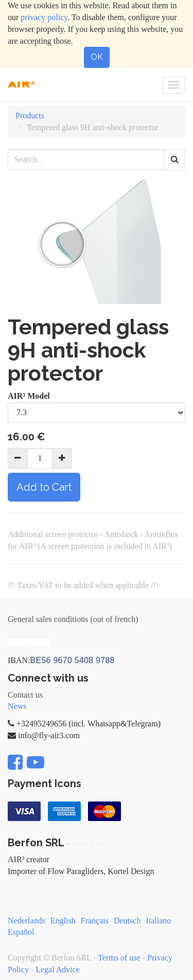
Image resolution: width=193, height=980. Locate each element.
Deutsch (127, 921)
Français (95, 921)
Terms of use (119, 958)
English (63, 921)
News (17, 706)
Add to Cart (44, 487)
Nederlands (27, 921)
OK (97, 57)
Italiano (158, 921)
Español (21, 932)
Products (30, 115)
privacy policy (44, 17)
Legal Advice (58, 969)
